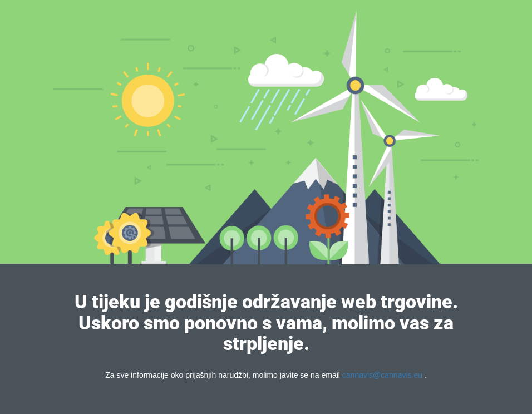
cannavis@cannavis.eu (382, 375)
